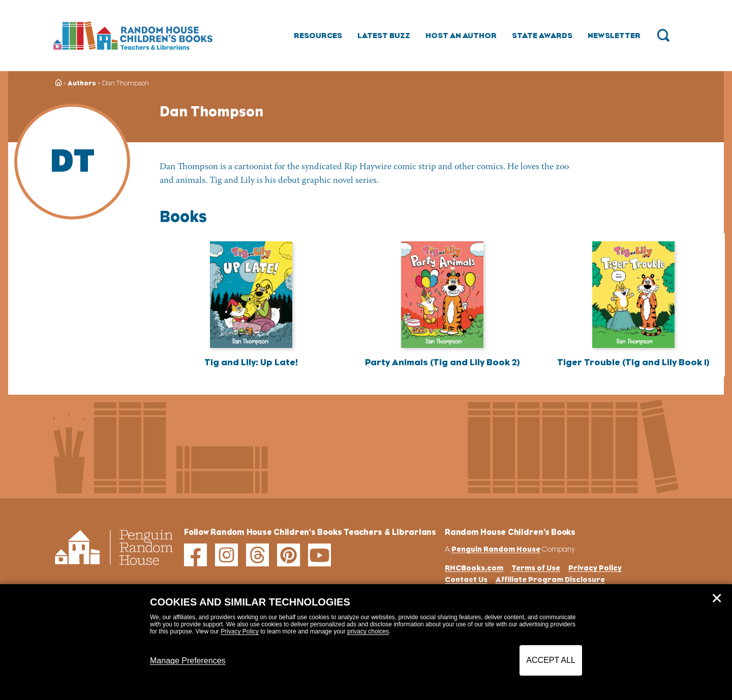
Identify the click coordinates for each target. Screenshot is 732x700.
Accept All (551, 660)
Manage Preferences (188, 661)
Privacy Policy (240, 631)
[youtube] (319, 555)
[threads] (257, 555)
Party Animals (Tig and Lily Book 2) (443, 362)
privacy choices (368, 631)
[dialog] (366, 642)
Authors (82, 83)
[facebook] (195, 555)
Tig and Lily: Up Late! (251, 362)
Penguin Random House (496, 549)
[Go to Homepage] (133, 36)
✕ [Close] (717, 598)
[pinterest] (288, 555)
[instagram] (226, 555)
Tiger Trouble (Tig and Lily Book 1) (633, 362)
